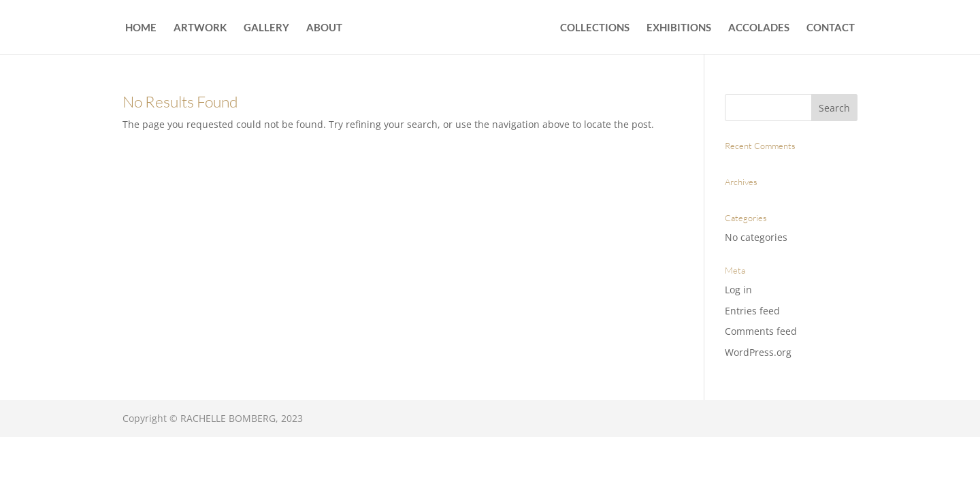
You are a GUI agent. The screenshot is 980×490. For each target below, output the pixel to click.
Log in (738, 290)
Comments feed (761, 331)
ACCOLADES (759, 28)
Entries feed (752, 311)
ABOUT (324, 28)
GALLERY (266, 28)
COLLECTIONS (595, 28)
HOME (141, 28)
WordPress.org (758, 352)
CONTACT (831, 28)
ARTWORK (200, 28)
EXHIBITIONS (679, 28)
